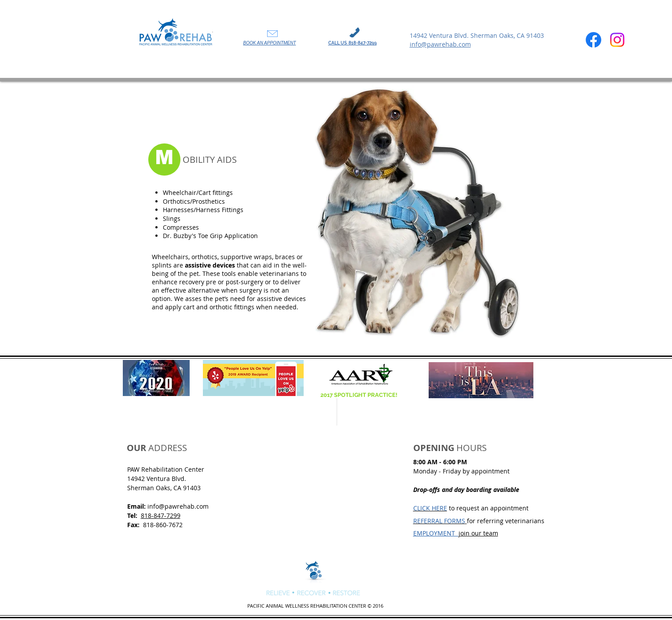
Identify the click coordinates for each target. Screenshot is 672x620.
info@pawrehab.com (178, 506)
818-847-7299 (161, 515)
